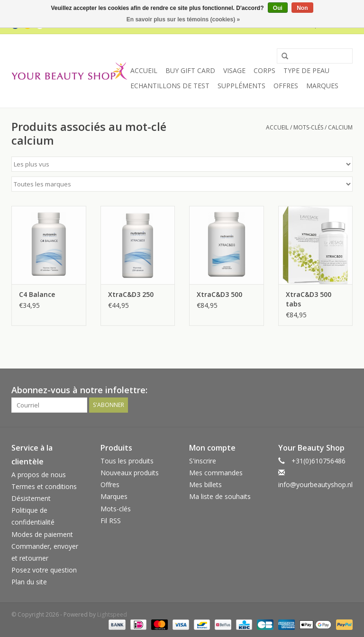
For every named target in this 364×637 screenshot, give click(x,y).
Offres (286, 86)
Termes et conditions (44, 486)
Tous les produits (127, 461)
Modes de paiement (42, 534)
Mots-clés (308, 127)
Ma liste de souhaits (220, 496)
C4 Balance (37, 294)
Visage (234, 70)
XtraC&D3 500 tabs (309, 299)
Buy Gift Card (190, 70)
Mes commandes (216, 473)
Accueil (144, 70)
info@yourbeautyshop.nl (315, 485)
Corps (264, 70)
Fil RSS (111, 521)
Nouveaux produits (130, 473)
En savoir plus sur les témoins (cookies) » (183, 19)
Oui (278, 8)
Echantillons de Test (170, 86)
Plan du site (29, 582)
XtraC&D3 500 (219, 294)
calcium (340, 127)
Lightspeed (112, 614)
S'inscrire (203, 461)
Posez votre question (44, 570)
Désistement (31, 498)
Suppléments (241, 86)
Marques (322, 86)
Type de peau (306, 70)
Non (302, 8)
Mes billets (205, 485)
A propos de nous (39, 475)
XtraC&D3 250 (131, 294)
